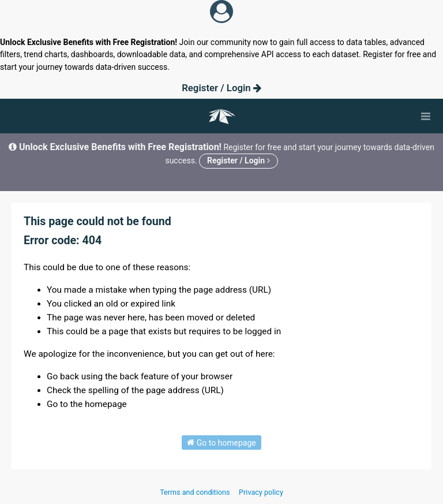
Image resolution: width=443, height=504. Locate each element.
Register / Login (221, 88)
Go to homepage (221, 442)
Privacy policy (261, 492)
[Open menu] (426, 116)
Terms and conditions (196, 492)
